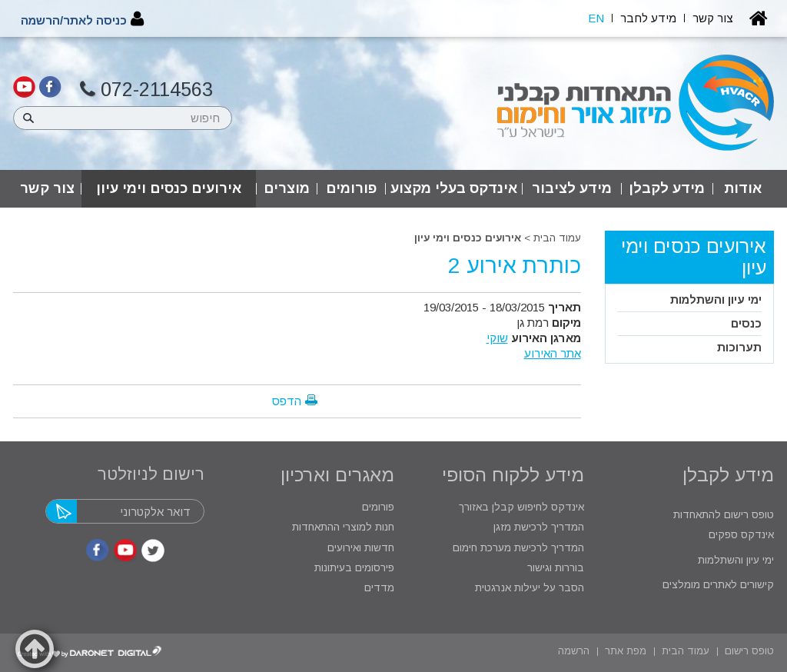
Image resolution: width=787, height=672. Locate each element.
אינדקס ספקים (740, 535)
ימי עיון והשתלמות (716, 299)
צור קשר (47, 188)
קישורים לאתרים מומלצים (717, 585)
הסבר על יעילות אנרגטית (530, 588)
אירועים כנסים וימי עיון (169, 188)
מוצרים (287, 188)
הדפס (287, 401)
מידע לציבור (572, 188)
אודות (743, 188)
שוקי (497, 338)
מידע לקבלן (667, 188)
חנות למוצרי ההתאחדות (342, 527)
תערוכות (739, 347)
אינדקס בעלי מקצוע (454, 188)
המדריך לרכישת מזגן (539, 527)
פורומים (351, 188)
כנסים (746, 323)
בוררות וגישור (554, 568)
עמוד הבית (557, 238)
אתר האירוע (553, 353)
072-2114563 (146, 90)
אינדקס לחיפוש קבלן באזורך (521, 507)
